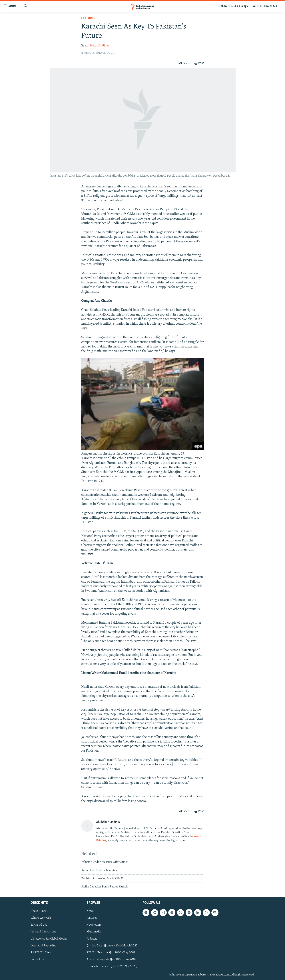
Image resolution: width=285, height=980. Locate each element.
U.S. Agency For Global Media (49, 939)
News (90, 911)
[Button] (185, 63)
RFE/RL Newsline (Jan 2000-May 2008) (112, 952)
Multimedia (94, 932)
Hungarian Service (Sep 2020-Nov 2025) (112, 966)
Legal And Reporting (43, 946)
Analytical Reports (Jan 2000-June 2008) (112, 959)
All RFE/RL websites (265, 6)
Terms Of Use (39, 925)
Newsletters (94, 925)
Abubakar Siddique (97, 46)
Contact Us (37, 959)
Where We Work (41, 918)
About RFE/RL (39, 911)
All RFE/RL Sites (41, 952)
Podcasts (92, 939)
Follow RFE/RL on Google (234, 6)
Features (88, 18)
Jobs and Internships (43, 932)
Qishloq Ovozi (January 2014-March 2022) (113, 946)
